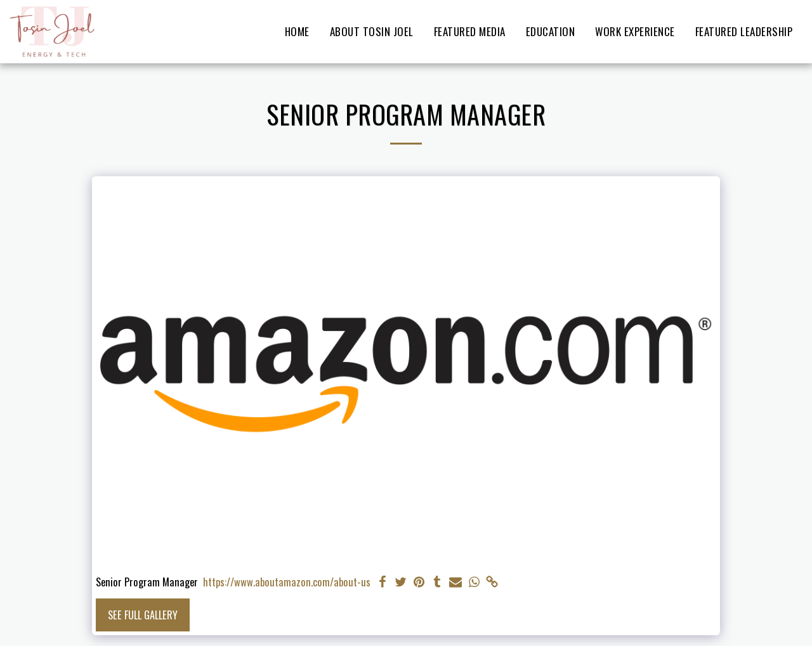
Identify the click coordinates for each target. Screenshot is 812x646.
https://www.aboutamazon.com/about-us (287, 582)
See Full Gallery (143, 615)
